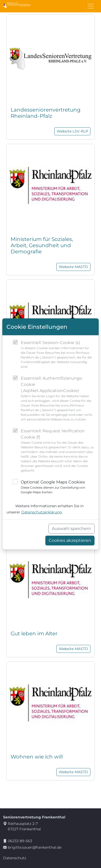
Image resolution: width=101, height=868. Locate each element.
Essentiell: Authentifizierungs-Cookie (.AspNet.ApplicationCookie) (58, 399)
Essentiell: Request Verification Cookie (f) (58, 451)
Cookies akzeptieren (70, 540)
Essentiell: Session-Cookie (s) (58, 355)
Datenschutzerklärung (42, 512)
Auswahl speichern (71, 529)
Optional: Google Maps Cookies (58, 487)
